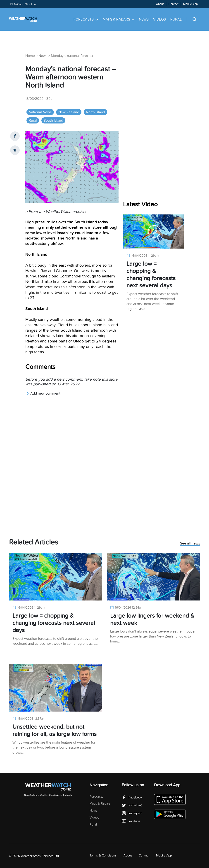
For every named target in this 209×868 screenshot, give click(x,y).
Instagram (132, 813)
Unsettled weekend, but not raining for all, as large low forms (55, 730)
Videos (159, 19)
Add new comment (43, 393)
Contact (173, 4)
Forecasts (86, 19)
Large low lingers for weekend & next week (152, 619)
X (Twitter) (132, 805)
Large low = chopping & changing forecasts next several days (151, 275)
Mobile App (190, 4)
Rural (176, 19)
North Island (95, 112)
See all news (190, 544)
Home (30, 56)
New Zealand (69, 112)
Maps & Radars (119, 19)
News (144, 19)
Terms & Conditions (103, 855)
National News (40, 112)
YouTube (131, 821)
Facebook (132, 797)
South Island (53, 121)
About (160, 4)
